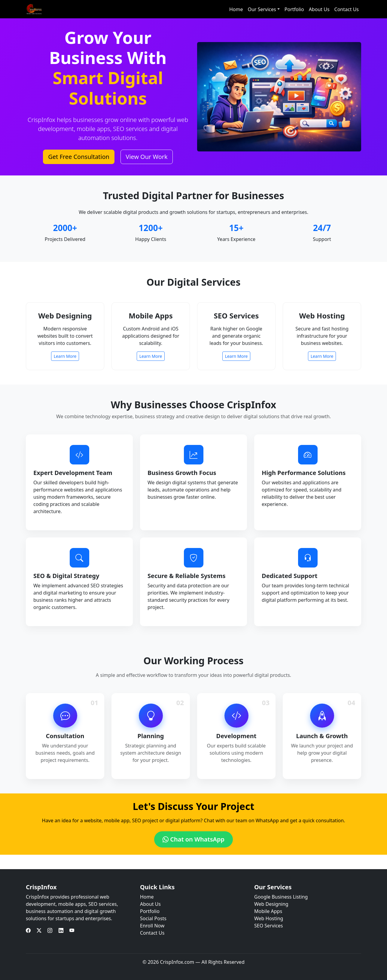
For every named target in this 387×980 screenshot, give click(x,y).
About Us (319, 9)
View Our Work (147, 157)
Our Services (262, 9)
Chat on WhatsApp (194, 839)
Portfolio (294, 9)
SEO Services (268, 926)
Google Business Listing (281, 897)
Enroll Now (152, 926)
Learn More (65, 356)
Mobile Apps (268, 911)
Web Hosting (269, 918)
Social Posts (153, 918)
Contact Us (347, 9)
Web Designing (271, 904)
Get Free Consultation (79, 157)
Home (236, 9)
